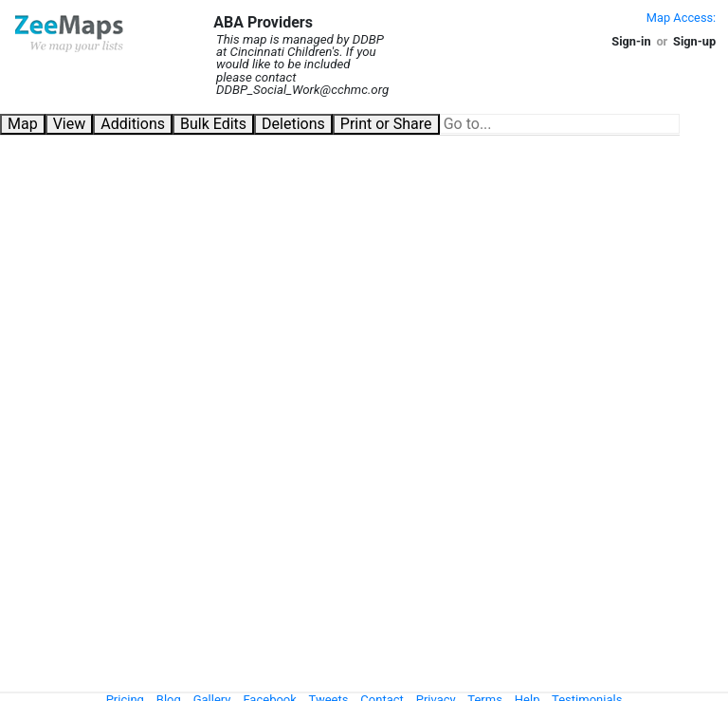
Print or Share (386, 124)
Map (23, 124)
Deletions (293, 124)
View (70, 124)
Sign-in (631, 41)
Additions (133, 124)
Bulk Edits (213, 124)
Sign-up (694, 41)
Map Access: (681, 18)
